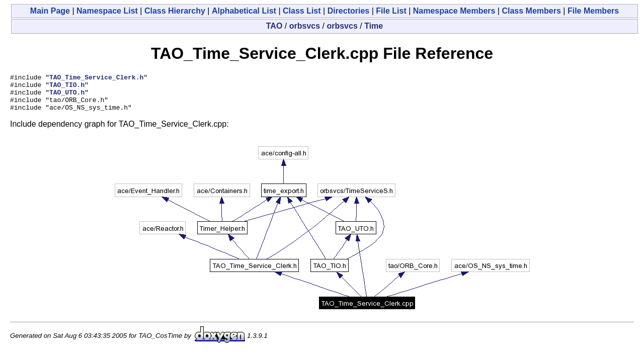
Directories (349, 11)
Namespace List (107, 11)
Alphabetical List (244, 11)
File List (391, 11)
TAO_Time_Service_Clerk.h (96, 78)
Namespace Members (454, 11)
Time (374, 26)
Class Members (531, 11)
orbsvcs (305, 26)
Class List (302, 11)
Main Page (50, 11)
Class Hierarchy (175, 11)
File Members (593, 11)
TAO (274, 26)
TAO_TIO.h (67, 87)
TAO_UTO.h (67, 97)
